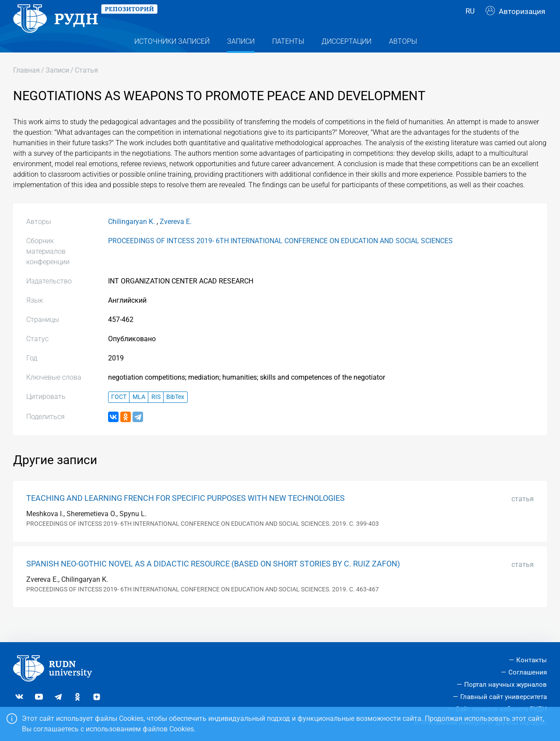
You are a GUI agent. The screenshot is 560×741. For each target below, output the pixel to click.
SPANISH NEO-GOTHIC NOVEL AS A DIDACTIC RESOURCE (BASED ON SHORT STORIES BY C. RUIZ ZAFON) (213, 581)
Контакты (532, 660)
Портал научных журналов (506, 685)
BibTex (175, 414)
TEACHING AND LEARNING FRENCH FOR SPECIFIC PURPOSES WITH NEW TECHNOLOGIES (185, 516)
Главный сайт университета (504, 697)
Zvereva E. (176, 239)
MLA (139, 414)
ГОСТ (119, 414)
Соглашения (528, 672)
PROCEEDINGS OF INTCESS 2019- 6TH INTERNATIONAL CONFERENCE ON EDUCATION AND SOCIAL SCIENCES (280, 258)
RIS (156, 414)
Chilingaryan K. (131, 239)
